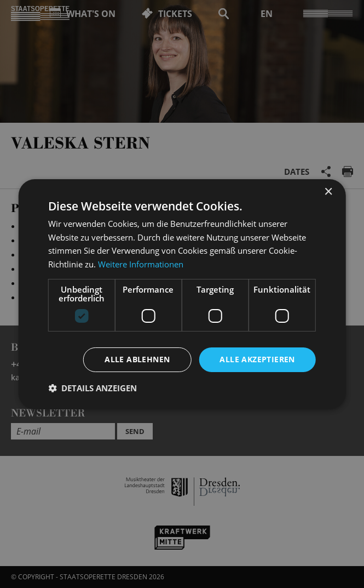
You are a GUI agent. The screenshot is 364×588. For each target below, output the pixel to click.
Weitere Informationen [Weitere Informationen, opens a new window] (141, 264)
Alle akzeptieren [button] (257, 359)
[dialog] (182, 294)
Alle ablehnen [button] (137, 359)
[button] (93, 388)
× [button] (328, 192)
